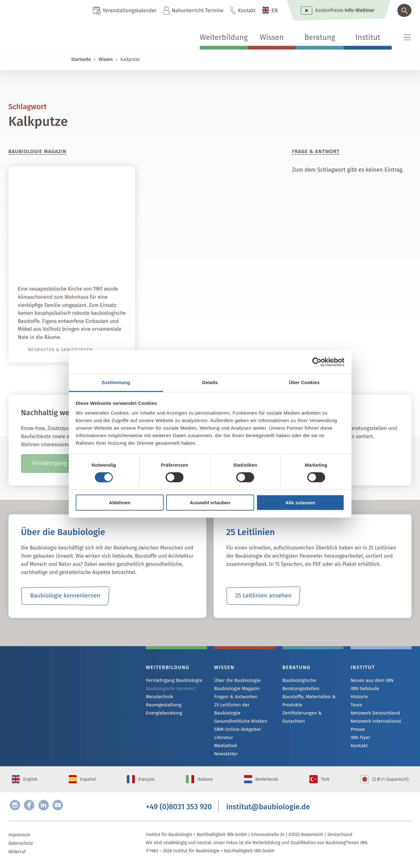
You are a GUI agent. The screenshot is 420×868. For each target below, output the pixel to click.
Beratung (320, 37)
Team (356, 706)
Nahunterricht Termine (198, 11)
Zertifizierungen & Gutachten (311, 713)
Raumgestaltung (162, 706)
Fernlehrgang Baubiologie (171, 680)
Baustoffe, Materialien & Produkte (306, 701)
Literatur (223, 731)
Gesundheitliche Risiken (238, 714)
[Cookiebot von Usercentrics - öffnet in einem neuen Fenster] (317, 362)
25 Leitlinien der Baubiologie (243, 706)
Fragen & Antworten (234, 697)
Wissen (272, 37)
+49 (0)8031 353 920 (179, 808)
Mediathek (225, 740)
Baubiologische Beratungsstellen (299, 684)
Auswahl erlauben (210, 503)
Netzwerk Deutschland (373, 714)
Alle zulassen (300, 503)
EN (275, 11)
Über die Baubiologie (235, 680)
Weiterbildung (224, 37)
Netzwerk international (373, 723)
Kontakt (247, 11)
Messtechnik (158, 697)
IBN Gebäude (363, 689)
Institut (368, 37)
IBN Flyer (359, 740)
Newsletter (225, 748)
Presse (357, 731)
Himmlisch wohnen (93, 265)
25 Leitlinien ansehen (263, 596)
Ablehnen (120, 503)
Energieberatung (162, 714)
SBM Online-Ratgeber (235, 723)
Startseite (81, 59)
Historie (358, 697)
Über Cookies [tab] (304, 382)
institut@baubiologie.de (268, 808)
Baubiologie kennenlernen (65, 596)
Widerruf (17, 854)
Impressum (19, 837)
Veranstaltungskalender (130, 11)
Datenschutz (21, 846)
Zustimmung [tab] (116, 382)
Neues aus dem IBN (370, 680)
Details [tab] (210, 382)
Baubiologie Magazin (235, 689)
